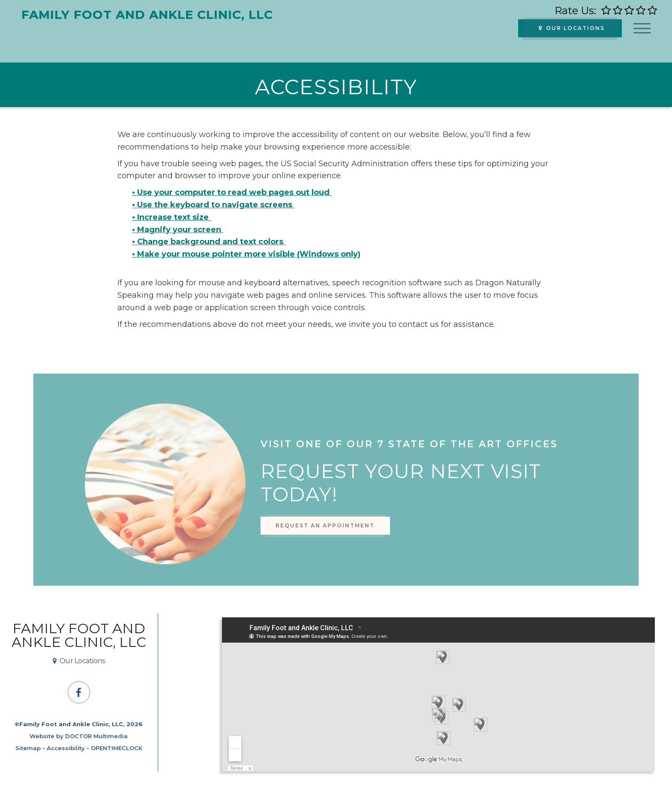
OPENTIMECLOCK (117, 748)
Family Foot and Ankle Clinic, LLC (79, 635)
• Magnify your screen (178, 230)
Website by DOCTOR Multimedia (79, 736)
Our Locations (572, 28)
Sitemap (28, 748)
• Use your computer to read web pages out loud (232, 192)
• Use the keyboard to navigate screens (213, 205)
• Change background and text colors (209, 242)
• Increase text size (171, 217)
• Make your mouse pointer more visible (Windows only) (246, 254)
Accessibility (66, 748)
